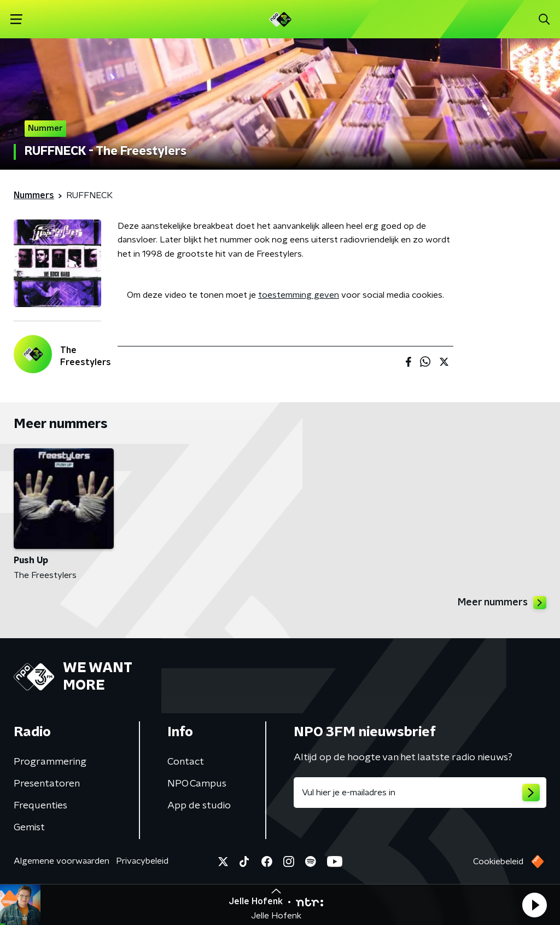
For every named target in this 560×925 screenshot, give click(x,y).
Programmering (50, 762)
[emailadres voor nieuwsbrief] (420, 793)
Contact (186, 762)
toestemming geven (299, 295)
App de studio (199, 806)
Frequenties (40, 806)
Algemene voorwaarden (62, 861)
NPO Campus (197, 784)
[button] (534, 905)
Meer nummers (502, 603)
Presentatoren (47, 784)
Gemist (29, 828)
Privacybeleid (142, 861)
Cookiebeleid (498, 862)
